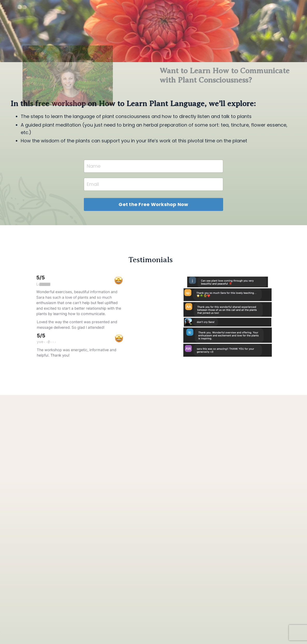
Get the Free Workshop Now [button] (153, 204)
